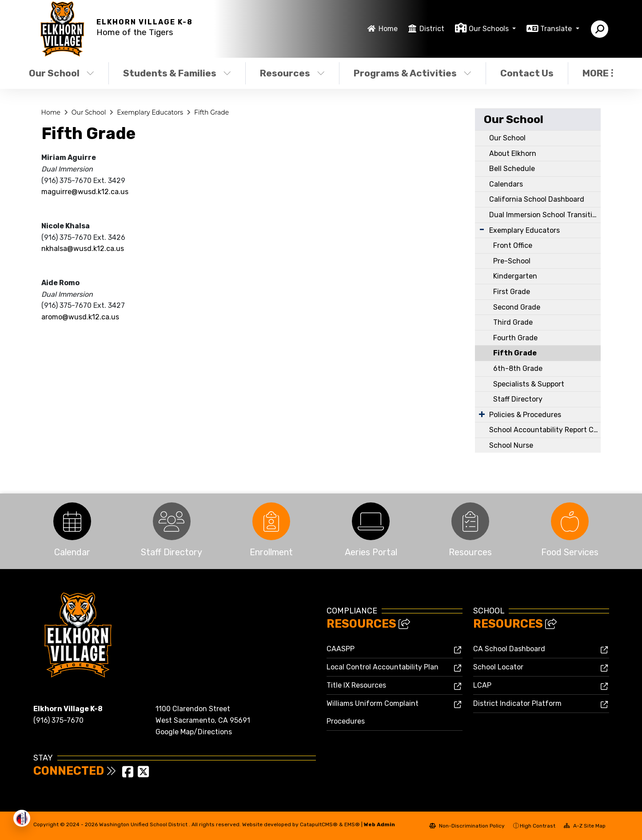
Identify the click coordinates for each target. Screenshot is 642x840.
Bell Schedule (512, 169)
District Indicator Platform (517, 703)
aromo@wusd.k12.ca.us (80, 317)
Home (388, 29)
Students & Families (177, 73)
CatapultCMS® (319, 824)
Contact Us (527, 73)
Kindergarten (515, 276)
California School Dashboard (537, 199)
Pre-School (512, 261)
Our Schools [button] (490, 29)
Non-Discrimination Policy (467, 826)
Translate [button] (557, 29)
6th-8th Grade (518, 368)
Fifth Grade (211, 112)
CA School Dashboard (509, 649)
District (432, 29)
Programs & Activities (412, 73)
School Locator (498, 667)
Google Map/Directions (194, 732)
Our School (62, 73)
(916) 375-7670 (58, 720)
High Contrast (538, 826)
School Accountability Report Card (545, 430)
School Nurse (511, 445)
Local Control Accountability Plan (383, 667)
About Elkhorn (513, 153)
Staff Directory (518, 399)
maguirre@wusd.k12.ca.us (85, 192)
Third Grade (513, 322)
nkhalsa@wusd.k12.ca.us (83, 249)
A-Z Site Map (585, 826)
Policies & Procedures (525, 415)
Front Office (513, 245)
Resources (292, 73)
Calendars (506, 184)
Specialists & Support (529, 384)
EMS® (352, 824)
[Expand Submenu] (482, 229)
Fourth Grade (515, 338)
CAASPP (341, 649)
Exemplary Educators (150, 112)
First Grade (512, 292)
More (598, 73)
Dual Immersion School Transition (545, 215)
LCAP (482, 685)
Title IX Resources (356, 685)
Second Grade (517, 307)
